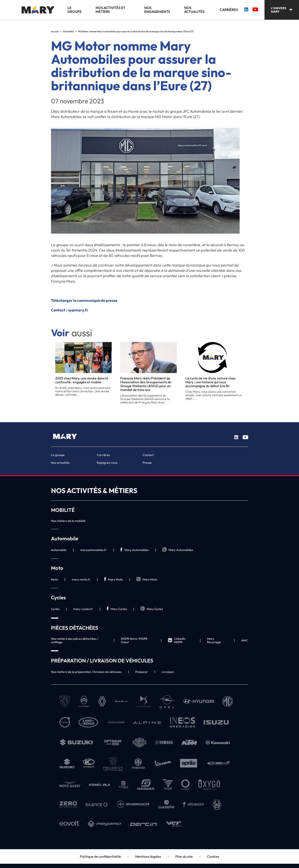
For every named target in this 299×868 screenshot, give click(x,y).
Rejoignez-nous (107, 463)
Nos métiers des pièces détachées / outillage (75, 640)
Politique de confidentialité (100, 856)
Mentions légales (148, 856)
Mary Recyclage (214, 640)
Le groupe (75, 10)
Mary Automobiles (135, 550)
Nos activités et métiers (110, 10)
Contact (148, 455)
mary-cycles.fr (83, 609)
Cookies (213, 856)
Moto (55, 579)
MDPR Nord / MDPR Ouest (134, 640)
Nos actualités (194, 10)
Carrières (229, 10)
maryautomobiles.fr (93, 550)
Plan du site (184, 856)
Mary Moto (113, 579)
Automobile (59, 550)
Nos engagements (157, 10)
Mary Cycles (117, 609)
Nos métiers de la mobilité (68, 521)
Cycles (55, 609)
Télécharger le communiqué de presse (84, 300)
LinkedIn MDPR (177, 640)
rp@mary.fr (78, 310)
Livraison (168, 672)
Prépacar (142, 672)
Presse (147, 463)
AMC (245, 640)
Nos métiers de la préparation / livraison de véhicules (86, 672)
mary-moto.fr (81, 579)
